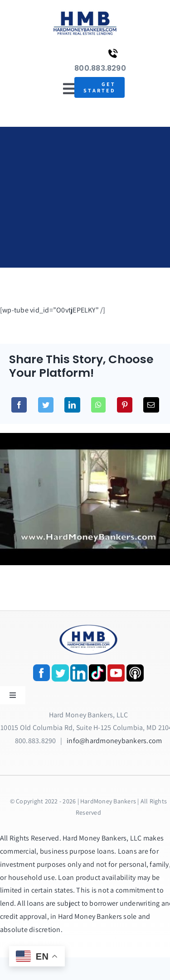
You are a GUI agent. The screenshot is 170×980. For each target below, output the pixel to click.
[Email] (151, 405)
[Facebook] (19, 405)
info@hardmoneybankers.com (114, 741)
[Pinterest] (125, 405)
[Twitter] (46, 405)
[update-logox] (85, 12)
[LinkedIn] (72, 405)
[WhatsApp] (98, 405)
